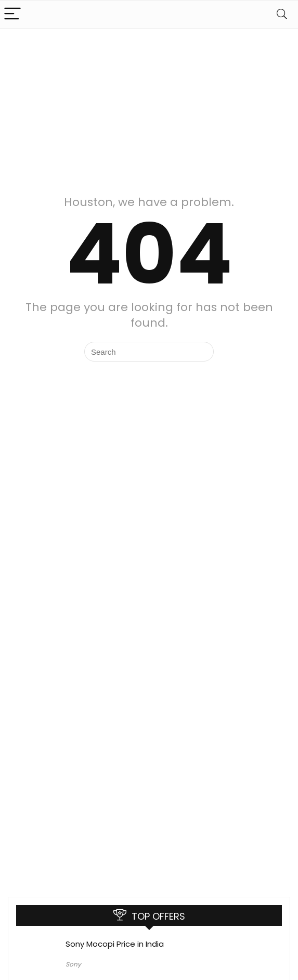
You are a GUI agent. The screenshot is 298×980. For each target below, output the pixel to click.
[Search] (282, 14)
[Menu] (12, 14)
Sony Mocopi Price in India (115, 944)
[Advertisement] (149, 107)
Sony (73, 964)
